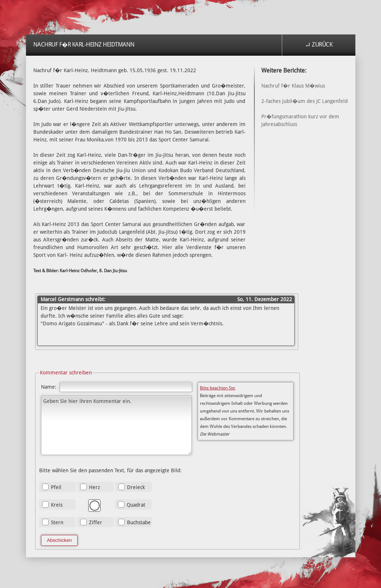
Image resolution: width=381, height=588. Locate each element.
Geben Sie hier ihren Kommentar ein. (116, 425)
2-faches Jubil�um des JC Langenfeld (305, 101)
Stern (57, 522)
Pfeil (56, 487)
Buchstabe (139, 522)
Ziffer (96, 522)
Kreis (57, 505)
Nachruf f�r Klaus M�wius (293, 86)
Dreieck (136, 487)
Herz (94, 487)
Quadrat (136, 505)
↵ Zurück (319, 45)
